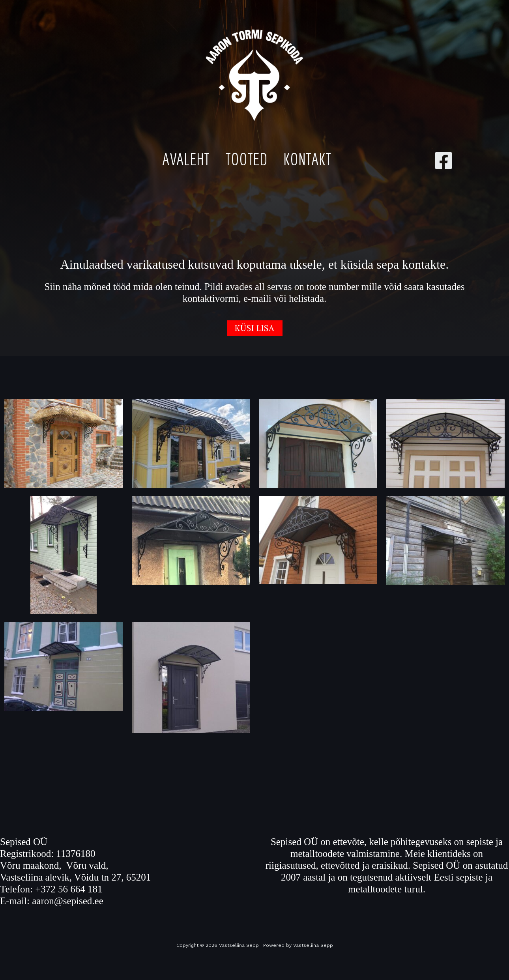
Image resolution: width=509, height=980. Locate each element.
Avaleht (186, 159)
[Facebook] (444, 161)
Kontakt (307, 159)
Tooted (246, 159)
